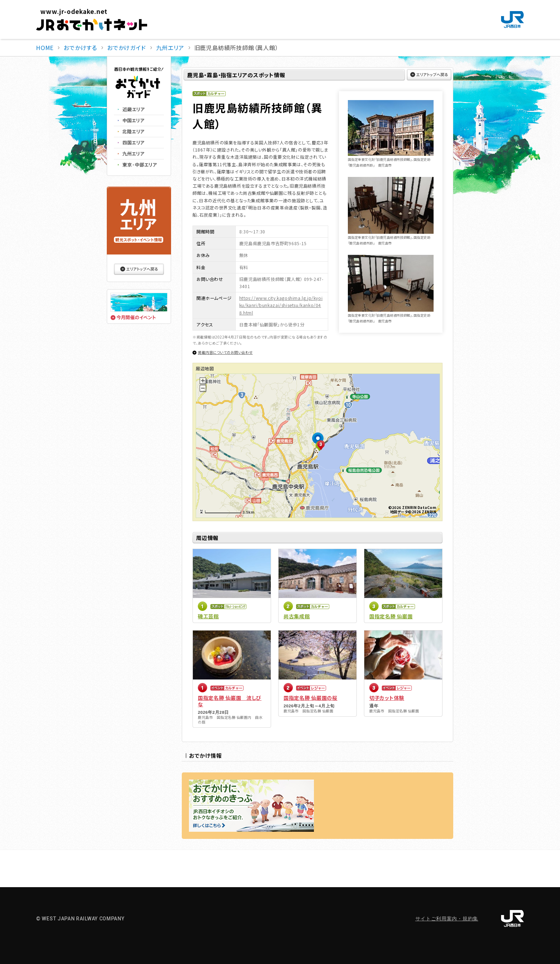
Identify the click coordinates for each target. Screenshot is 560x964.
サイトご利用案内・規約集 (447, 919)
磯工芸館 (208, 616)
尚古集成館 (297, 616)
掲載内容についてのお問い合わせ (225, 352)
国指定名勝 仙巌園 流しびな (230, 701)
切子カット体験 (387, 698)
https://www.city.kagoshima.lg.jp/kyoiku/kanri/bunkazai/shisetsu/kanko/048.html (281, 305)
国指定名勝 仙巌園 (391, 616)
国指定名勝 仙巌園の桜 (311, 698)
